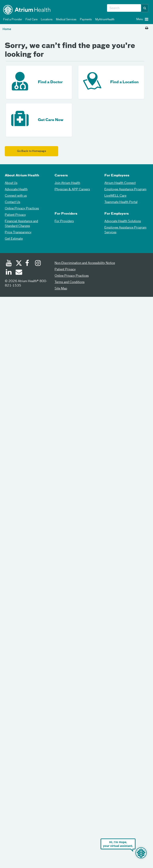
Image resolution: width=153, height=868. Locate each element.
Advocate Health (16, 190)
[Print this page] (147, 28)
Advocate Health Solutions (123, 221)
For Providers (64, 221)
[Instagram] (38, 264)
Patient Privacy (15, 215)
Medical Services (66, 20)
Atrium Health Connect (120, 183)
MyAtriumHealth (104, 20)
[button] (145, 8)
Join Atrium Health (67, 183)
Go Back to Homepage (31, 151)
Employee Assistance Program (125, 190)
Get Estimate (14, 239)
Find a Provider (12, 20)
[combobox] (124, 8)
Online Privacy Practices (22, 209)
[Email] (19, 273)
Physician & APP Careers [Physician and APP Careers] (72, 190)
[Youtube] (9, 264)
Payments (85, 20)
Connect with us (16, 196)
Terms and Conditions (70, 282)
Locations (46, 20)
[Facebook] (28, 264)
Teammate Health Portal (121, 202)
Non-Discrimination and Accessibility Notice (85, 263)
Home (7, 29)
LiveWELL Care (115, 196)
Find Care (31, 20)
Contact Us (12, 202)
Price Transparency (18, 233)
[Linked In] (9, 273)
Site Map (61, 289)
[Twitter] (19, 264)
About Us (11, 183)
